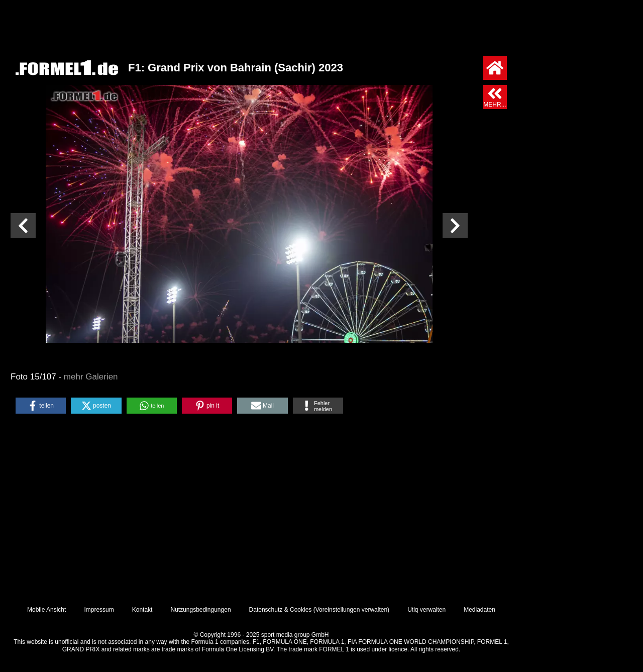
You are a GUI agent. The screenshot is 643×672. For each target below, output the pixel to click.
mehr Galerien (91, 377)
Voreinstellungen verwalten (351, 610)
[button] (41, 406)
